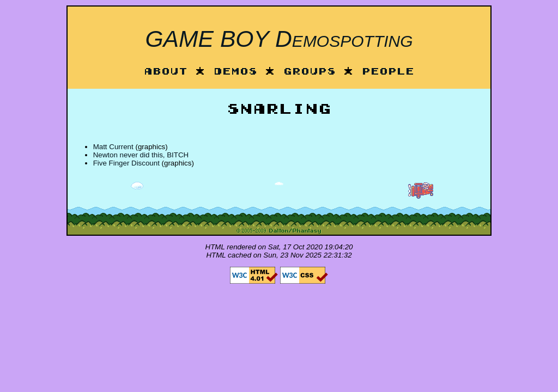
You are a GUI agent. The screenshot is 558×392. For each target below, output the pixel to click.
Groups (310, 72)
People (388, 72)
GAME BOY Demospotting (279, 39)
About (166, 72)
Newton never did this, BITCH (141, 155)
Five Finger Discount (126, 163)
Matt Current (113, 147)
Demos (235, 72)
